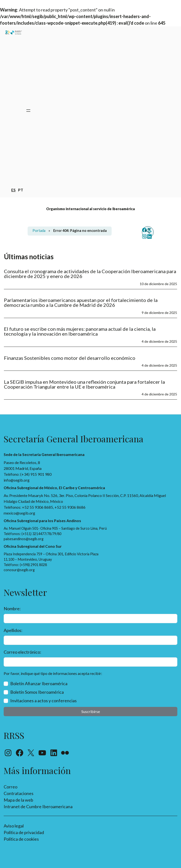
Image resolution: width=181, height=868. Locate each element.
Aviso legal (14, 826)
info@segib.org (17, 480)
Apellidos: (13, 630)
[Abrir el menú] (28, 111)
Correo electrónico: (22, 652)
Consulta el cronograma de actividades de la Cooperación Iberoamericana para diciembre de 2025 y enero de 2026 (90, 274)
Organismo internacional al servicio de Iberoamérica (90, 209)
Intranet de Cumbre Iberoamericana (38, 806)
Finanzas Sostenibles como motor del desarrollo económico (70, 358)
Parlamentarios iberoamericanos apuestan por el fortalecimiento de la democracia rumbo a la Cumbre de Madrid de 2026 (81, 302)
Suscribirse (91, 711)
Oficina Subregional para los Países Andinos (42, 521)
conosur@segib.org (19, 570)
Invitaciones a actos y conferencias (43, 701)
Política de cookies (21, 839)
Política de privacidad (24, 832)
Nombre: (12, 609)
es (13, 190)
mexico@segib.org (19, 513)
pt (21, 190)
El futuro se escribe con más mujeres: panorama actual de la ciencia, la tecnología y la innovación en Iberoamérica (80, 331)
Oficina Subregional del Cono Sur (33, 546)
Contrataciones (19, 793)
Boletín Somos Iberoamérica (37, 692)
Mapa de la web (18, 800)
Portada (39, 231)
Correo (11, 787)
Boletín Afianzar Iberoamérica (39, 683)
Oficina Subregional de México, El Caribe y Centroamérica (54, 488)
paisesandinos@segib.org (24, 539)
